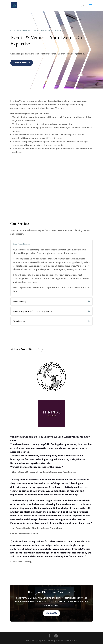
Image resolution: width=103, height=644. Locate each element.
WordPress (72, 640)
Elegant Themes (45, 640)
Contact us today (22, 63)
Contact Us (51, 613)
